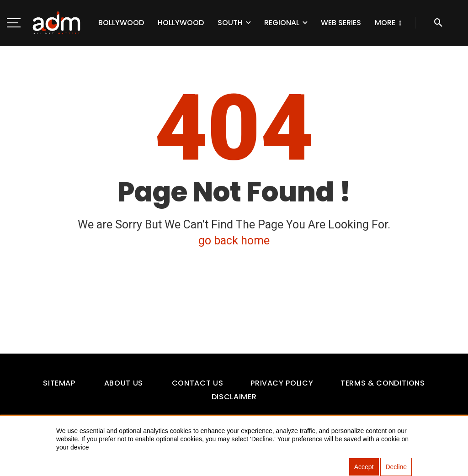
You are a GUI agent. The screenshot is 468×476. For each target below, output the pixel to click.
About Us (124, 383)
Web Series (341, 23)
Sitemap (59, 383)
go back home (234, 241)
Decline (396, 467)
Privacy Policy (282, 383)
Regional (282, 23)
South (230, 23)
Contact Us (197, 383)
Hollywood (181, 23)
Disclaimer (234, 397)
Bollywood (121, 23)
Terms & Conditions (383, 383)
